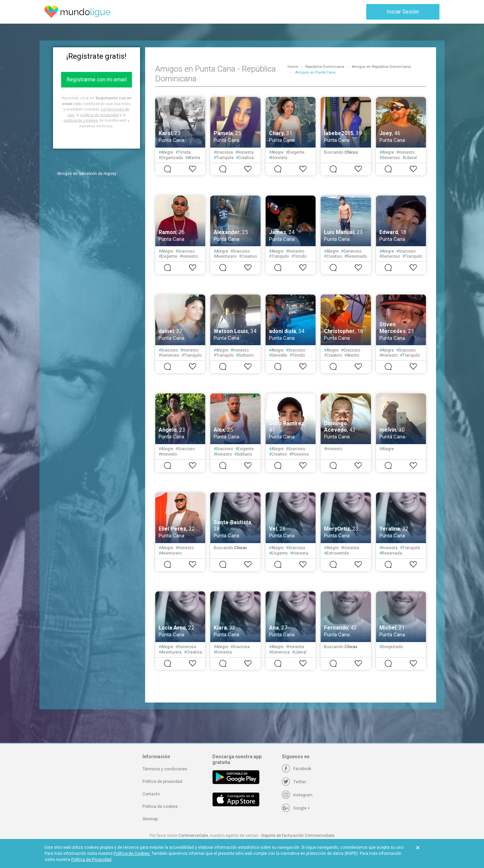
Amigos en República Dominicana (381, 67)
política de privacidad (100, 115)
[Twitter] (294, 782)
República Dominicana (325, 67)
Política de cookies (160, 807)
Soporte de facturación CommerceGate (298, 836)
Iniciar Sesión (403, 12)
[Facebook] (297, 769)
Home (293, 67)
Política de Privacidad (91, 860)
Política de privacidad (162, 782)
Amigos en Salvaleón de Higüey (87, 174)
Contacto (151, 794)
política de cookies (81, 120)
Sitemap (150, 819)
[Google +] (296, 808)
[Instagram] (297, 795)
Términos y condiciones (165, 769)
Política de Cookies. (132, 853)
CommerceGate (193, 836)
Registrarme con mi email (97, 80)
